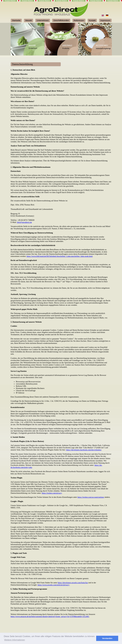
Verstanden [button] (107, 638)
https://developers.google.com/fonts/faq (73, 583)
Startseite (16, 20)
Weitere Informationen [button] (15, 640)
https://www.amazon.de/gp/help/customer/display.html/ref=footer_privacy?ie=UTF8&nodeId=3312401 (50, 616)
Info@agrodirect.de (24, 222)
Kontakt (92, 20)
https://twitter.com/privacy (52, 493)
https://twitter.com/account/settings (91, 497)
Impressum (105, 20)
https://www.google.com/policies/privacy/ (54, 585)
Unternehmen (43, 20)
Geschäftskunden (61, 20)
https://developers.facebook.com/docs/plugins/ (84, 450)
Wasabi (29, 20)
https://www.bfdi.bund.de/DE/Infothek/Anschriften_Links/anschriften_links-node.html (60, 256)
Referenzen (79, 20)
